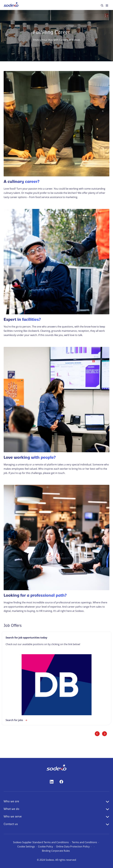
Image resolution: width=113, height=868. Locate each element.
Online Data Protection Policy (73, 847)
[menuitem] (11, 5)
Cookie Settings (26, 847)
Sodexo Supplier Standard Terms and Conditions (41, 842)
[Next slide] (104, 734)
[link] (57, 678)
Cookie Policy (45, 847)
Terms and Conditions (84, 842)
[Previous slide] (97, 734)
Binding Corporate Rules (56, 851)
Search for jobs (17, 720)
